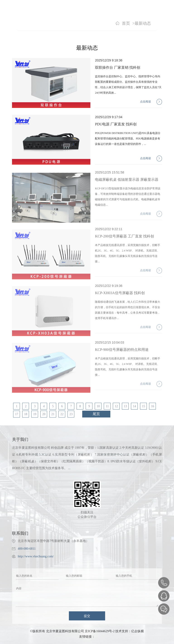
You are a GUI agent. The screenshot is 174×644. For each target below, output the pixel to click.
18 (26, 414)
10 (98, 406)
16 (152, 406)
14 (134, 406)
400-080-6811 (27, 549)
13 (125, 406)
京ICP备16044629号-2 (100, 631)
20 (44, 414)
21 (53, 414)
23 (71, 414)
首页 (126, 23)
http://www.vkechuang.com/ (36, 556)
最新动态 (143, 23)
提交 (87, 616)
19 (35, 414)
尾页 (96, 414)
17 (17, 414)
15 (143, 406)
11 (107, 406)
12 (116, 406)
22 (62, 414)
